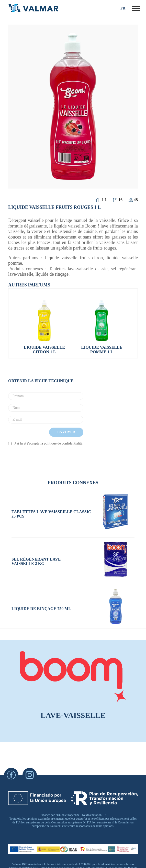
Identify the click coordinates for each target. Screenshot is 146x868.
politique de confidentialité (63, 443)
